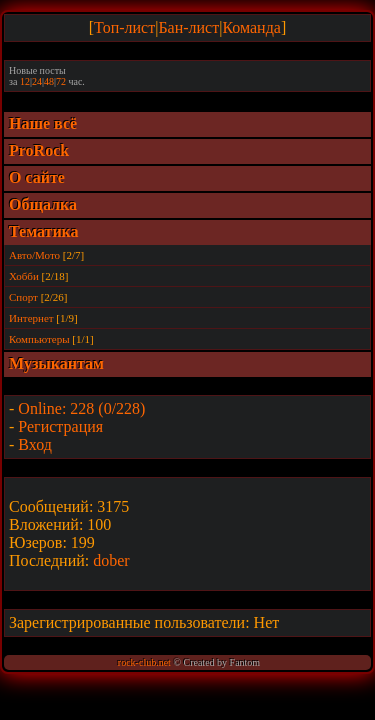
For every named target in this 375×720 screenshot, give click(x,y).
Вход (35, 444)
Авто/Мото (34, 255)
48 (49, 81)
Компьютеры (39, 339)
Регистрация (60, 426)
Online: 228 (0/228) (81, 408)
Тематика (44, 231)
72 (61, 81)
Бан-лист (188, 27)
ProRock (39, 150)
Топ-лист (124, 27)
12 (25, 81)
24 (37, 81)
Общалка (43, 204)
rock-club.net (144, 662)
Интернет (31, 318)
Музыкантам (56, 363)
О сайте (37, 177)
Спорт (23, 297)
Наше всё (43, 123)
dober (111, 560)
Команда (251, 27)
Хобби (24, 276)
